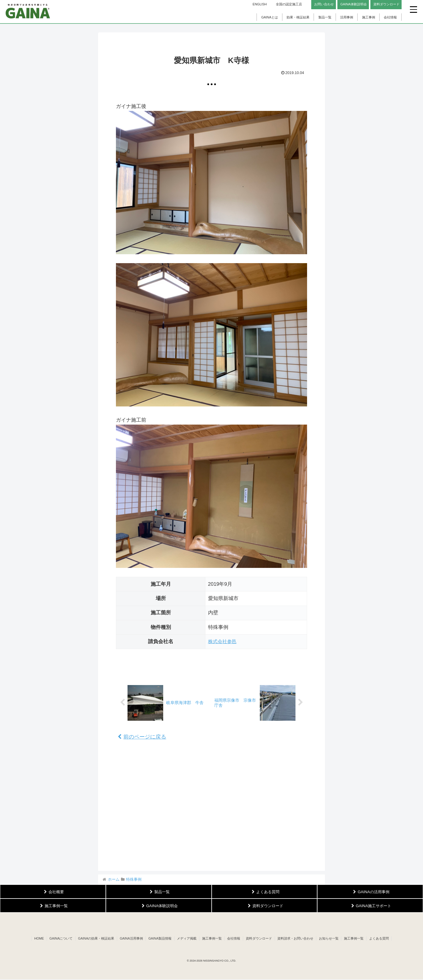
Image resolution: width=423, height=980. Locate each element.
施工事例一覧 (212, 939)
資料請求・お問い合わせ (298, 939)
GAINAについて (57, 939)
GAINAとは (270, 17)
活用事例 (347, 17)
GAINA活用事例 (129, 939)
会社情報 (390, 17)
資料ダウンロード (260, 939)
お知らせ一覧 (332, 939)
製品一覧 (325, 17)
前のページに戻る (142, 737)
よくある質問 (383, 939)
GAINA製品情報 (158, 939)
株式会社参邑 (223, 641)
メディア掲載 (186, 939)
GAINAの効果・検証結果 (93, 939)
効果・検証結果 (298, 17)
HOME (35, 939)
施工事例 (369, 17)
